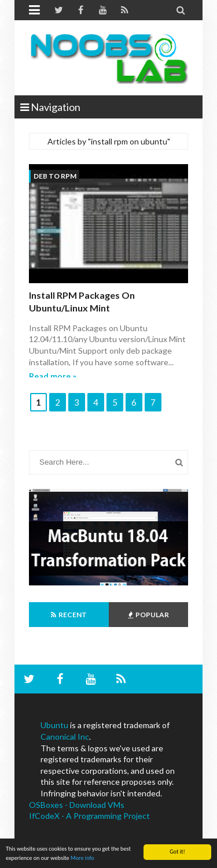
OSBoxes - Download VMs (77, 805)
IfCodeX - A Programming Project (89, 816)
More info (82, 858)
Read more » (53, 376)
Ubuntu (54, 725)
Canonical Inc (65, 737)
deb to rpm (55, 176)
